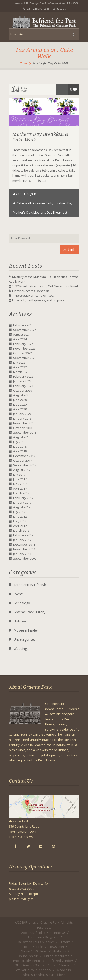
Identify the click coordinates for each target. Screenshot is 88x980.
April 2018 (20, 451)
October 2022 (23, 353)
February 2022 (23, 376)
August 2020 (22, 395)
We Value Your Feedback (34, 970)
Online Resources (57, 956)
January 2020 (22, 414)
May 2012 (20, 521)
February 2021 (23, 386)
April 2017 (20, 488)
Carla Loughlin (26, 194)
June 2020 (20, 400)
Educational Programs (44, 937)
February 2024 (23, 344)
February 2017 (23, 498)
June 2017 (20, 479)
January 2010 (22, 554)
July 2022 (19, 362)
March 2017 (21, 493)
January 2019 (22, 418)
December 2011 (24, 544)
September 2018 (25, 432)
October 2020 (23, 390)
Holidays (20, 621)
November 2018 (24, 423)
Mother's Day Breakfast (50, 212)
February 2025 (23, 325)
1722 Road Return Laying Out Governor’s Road (45, 286)
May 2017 (20, 484)
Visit (50, 965)
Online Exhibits (28, 956)
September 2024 (25, 330)
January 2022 (22, 381)
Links (40, 947)
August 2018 (22, 437)
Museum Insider (26, 630)
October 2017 (23, 460)
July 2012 (19, 512)
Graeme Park (43, 203)
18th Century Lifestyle (30, 585)
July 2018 (19, 442)
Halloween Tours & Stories (36, 942)
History (65, 942)
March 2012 (21, 530)
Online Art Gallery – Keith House (43, 951)
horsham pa (62, 203)
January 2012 (22, 540)
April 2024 (20, 339)
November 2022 (24, 348)
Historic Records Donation (31, 291)
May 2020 (20, 404)
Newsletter (57, 947)
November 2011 (24, 549)
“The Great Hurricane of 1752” (33, 295)
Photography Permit (27, 961)
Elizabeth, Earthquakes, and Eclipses (38, 300)
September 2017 (25, 465)
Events (19, 594)
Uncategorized (25, 639)
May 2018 (20, 446)
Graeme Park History (29, 612)
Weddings (21, 648)
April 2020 (20, 409)
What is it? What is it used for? (43, 975)
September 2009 (25, 558)
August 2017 (22, 470)
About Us (28, 933)
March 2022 (21, 372)
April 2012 (20, 526)
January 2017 (22, 502)
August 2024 (22, 334)
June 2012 (20, 516)
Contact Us (59, 9)
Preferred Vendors (60, 961)
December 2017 (24, 456)
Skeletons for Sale (28, 965)
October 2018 (23, 428)
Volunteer (65, 965)
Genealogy (22, 603)
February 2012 (23, 535)
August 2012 (22, 507)
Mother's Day (22, 212)
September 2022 (25, 358)
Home (23, 63)
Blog (42, 933)
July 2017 (19, 474)
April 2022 (20, 367)
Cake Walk (24, 203)
